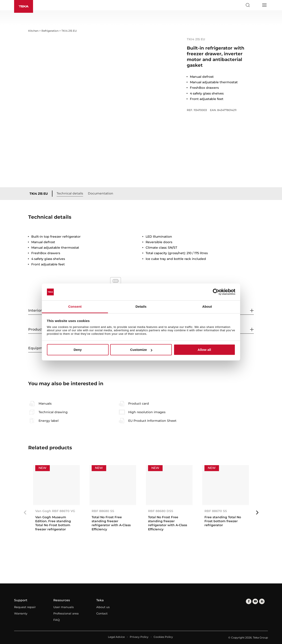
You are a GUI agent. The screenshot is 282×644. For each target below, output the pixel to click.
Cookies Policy (163, 637)
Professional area (66, 613)
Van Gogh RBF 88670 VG (55, 511)
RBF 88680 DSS (161, 511)
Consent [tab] (75, 306)
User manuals (64, 607)
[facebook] (249, 601)
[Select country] (256, 5)
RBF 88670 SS (216, 511)
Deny (78, 350)
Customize (141, 350)
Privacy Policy (139, 637)
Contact (102, 613)
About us (103, 607)
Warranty (21, 613)
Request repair (25, 607)
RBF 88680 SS (103, 511)
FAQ (57, 620)
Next (257, 513)
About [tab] (207, 306)
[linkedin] (262, 601)
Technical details (70, 193)
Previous (25, 513)
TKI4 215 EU (39, 194)
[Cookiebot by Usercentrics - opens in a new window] (216, 292)
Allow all (204, 350)
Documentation (101, 193)
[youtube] (255, 601)
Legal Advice (116, 637)
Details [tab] (141, 306)
